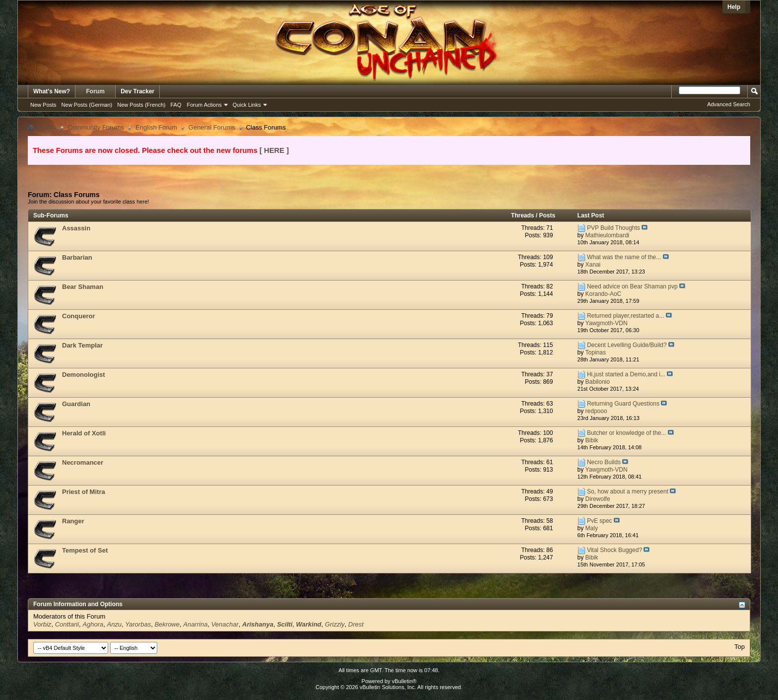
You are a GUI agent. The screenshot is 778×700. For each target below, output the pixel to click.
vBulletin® (404, 681)
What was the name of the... (624, 257)
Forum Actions (204, 105)
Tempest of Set (85, 550)
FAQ (176, 105)
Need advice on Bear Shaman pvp (632, 286)
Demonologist (84, 375)
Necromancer (83, 462)
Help (734, 7)
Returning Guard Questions (623, 404)
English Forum (156, 127)
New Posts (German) (87, 105)
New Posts (43, 105)
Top (740, 647)
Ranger (73, 521)
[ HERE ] (274, 150)
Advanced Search (729, 104)
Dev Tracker (137, 91)
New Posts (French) (141, 105)
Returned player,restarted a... (625, 316)
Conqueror (78, 316)
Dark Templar (82, 345)
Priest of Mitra (84, 492)
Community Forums (96, 127)
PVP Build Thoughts (614, 228)
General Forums (212, 127)
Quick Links (247, 105)
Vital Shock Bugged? (615, 550)
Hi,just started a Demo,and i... (626, 374)
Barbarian (77, 257)
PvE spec (600, 521)
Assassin (76, 228)
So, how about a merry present (628, 491)
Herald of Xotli (84, 433)
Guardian (76, 404)
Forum (96, 91)
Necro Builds (604, 462)
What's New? (52, 91)
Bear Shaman (83, 287)
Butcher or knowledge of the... (626, 433)
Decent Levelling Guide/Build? (627, 345)
